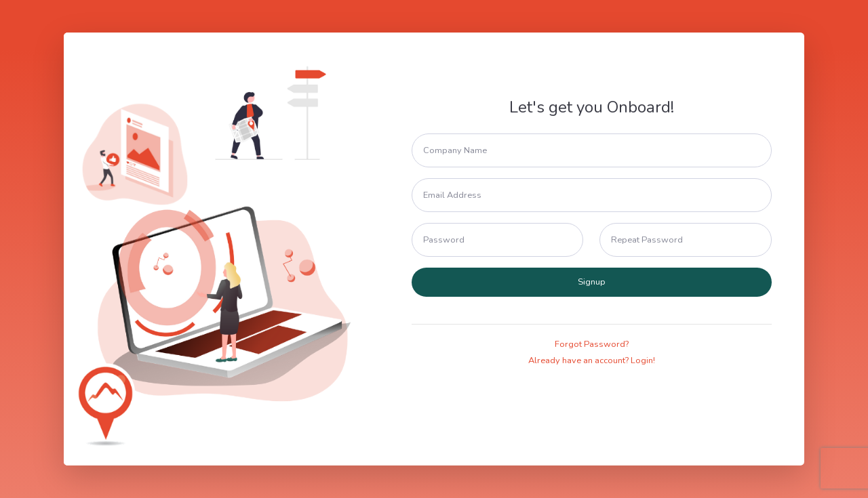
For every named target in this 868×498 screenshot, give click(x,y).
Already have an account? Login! (592, 360)
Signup (592, 282)
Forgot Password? (592, 344)
